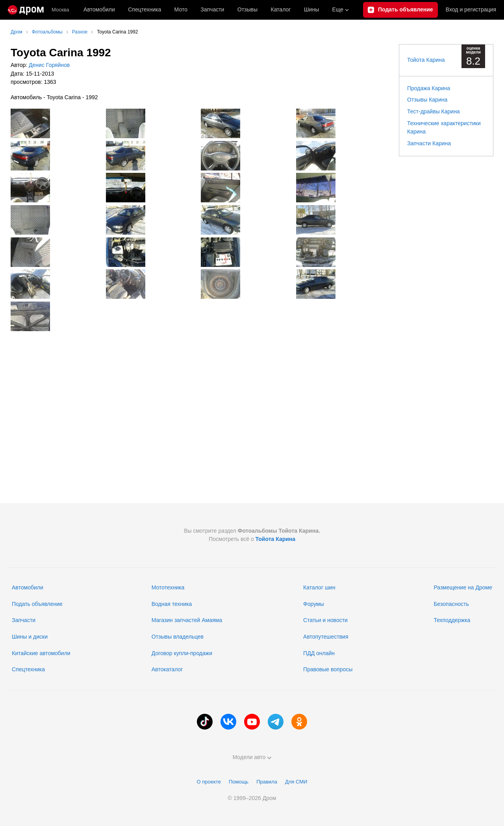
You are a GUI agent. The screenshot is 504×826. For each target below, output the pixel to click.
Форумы (314, 604)
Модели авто (252, 757)
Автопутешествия (326, 637)
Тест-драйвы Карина (434, 111)
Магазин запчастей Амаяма (187, 620)
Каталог (281, 9)
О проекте (209, 782)
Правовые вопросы (328, 669)
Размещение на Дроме (463, 587)
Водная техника (172, 604)
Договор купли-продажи (182, 653)
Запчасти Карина (429, 143)
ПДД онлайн (319, 653)
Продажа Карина (429, 88)
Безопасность (451, 604)
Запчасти (212, 9)
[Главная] (26, 10)
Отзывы (247, 9)
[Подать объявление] (400, 10)
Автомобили (99, 9)
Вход (471, 10)
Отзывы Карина (427, 100)
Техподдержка (452, 620)
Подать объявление (37, 604)
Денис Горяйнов (48, 65)
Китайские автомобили (41, 653)
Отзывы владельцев (178, 637)
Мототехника (168, 587)
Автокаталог (167, 669)
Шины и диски (30, 637)
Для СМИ (296, 782)
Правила (267, 782)
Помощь (239, 782)
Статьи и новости (325, 620)
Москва (60, 10)
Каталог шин (319, 587)
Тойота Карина (426, 60)
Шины (311, 9)
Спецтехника (28, 669)
